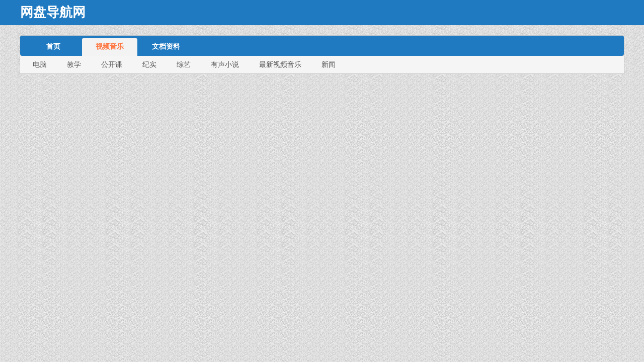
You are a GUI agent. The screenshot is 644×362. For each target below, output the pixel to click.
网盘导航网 (53, 12)
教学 (74, 64)
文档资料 (166, 46)
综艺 (184, 64)
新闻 (329, 64)
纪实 (149, 64)
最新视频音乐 (280, 64)
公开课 (112, 64)
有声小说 (225, 64)
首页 (53, 46)
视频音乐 (110, 46)
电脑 (40, 64)
